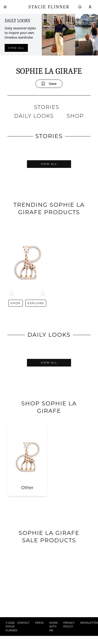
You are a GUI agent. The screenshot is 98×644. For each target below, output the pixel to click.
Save (49, 84)
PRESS (39, 623)
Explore (36, 303)
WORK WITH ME (54, 627)
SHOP (75, 116)
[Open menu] (5, 7)
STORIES (47, 107)
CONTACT (23, 623)
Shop (16, 303)
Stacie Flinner (49, 7)
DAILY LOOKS (34, 116)
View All (49, 164)
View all (16, 48)
